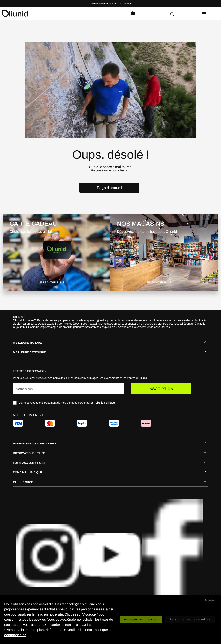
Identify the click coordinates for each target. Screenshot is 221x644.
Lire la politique (105, 403)
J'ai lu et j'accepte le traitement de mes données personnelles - (67, 403)
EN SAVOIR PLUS (52, 282)
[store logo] (56, 14)
